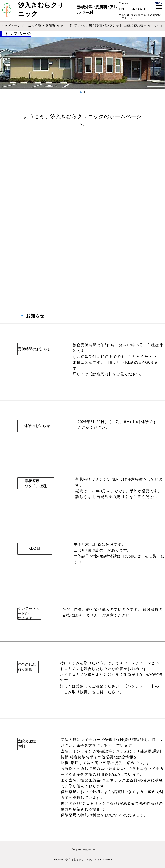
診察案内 (52, 26)
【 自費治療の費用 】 (110, 497)
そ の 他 (156, 26)
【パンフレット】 (139, 686)
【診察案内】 (100, 374)
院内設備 (95, 26)
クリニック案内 (33, 26)
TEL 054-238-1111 (134, 9)
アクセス (81, 26)
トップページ (11, 26)
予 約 (67, 26)
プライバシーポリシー (83, 850)
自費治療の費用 (135, 26)
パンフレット (113, 26)
